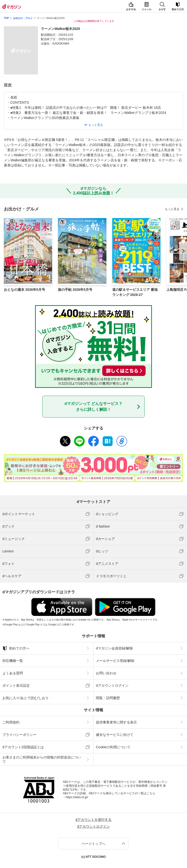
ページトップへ (93, 844)
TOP (6, 18)
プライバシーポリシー (19, 735)
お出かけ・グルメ (23, 18)
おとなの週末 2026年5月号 (24, 290)
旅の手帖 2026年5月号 (75, 290)
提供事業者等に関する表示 (116, 722)
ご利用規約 (11, 722)
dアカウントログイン (112, 685)
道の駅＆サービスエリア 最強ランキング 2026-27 (135, 292)
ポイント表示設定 (16, 685)
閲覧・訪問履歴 (108, 698)
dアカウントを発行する (93, 820)
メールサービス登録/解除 (115, 661)
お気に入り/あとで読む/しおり (26, 698)
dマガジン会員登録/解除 (114, 648)
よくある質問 (13, 673)
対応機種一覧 (13, 661)
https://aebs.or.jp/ (77, 797)
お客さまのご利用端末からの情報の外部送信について (42, 759)
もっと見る (172, 209)
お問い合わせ (106, 673)
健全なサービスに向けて (115, 735)
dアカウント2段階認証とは (23, 747)
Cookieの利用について (113, 747)
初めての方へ (16, 648)
